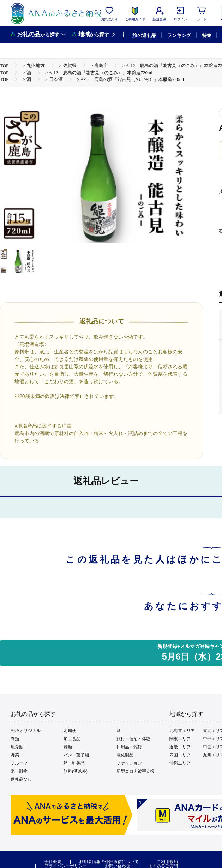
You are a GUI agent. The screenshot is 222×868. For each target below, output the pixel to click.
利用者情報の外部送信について (109, 862)
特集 (207, 35)
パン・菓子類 (76, 755)
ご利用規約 (167, 862)
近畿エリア (180, 747)
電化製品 (125, 755)
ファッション (129, 763)
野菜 (15, 755)
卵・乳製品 (74, 763)
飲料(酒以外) (76, 771)
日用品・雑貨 (129, 747)
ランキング (179, 35)
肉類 (15, 739)
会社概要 (53, 862)
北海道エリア (182, 731)
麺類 (68, 747)
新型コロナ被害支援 (136, 771)
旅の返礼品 (144, 35)
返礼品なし (21, 779)
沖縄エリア (180, 763)
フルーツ (19, 763)
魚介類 (17, 747)
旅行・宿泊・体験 (133, 739)
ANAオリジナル (26, 731)
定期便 (70, 731)
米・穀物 (19, 771)
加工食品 (72, 739)
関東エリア (180, 739)
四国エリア (180, 755)
